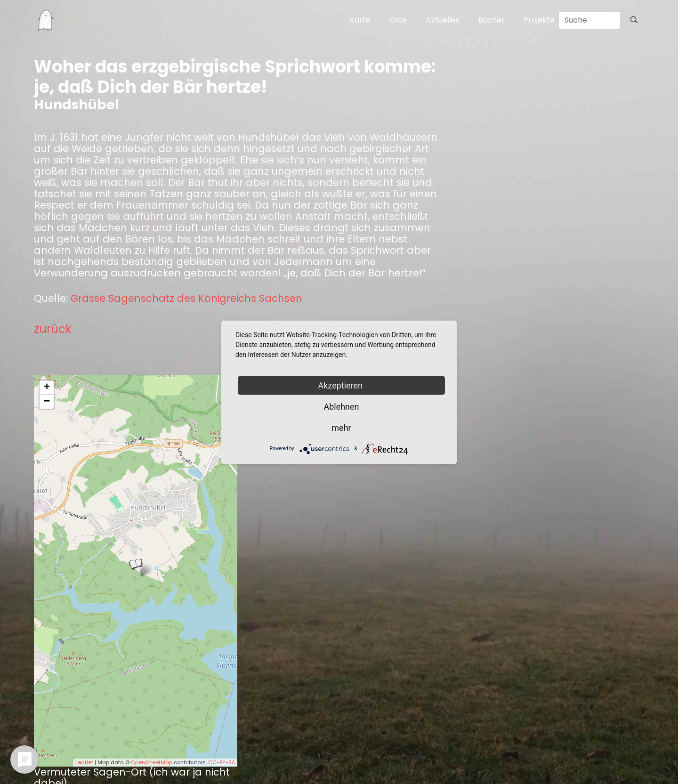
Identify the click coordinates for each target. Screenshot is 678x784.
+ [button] (47, 388)
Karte (360, 20)
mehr (341, 427)
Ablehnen (341, 406)
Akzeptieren (342, 385)
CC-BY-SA (222, 762)
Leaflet (84, 762)
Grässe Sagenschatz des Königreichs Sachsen (186, 299)
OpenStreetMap (152, 762)
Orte (398, 20)
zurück (53, 329)
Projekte (539, 20)
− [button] (47, 402)
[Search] (589, 20)
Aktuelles (443, 20)
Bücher (492, 20)
